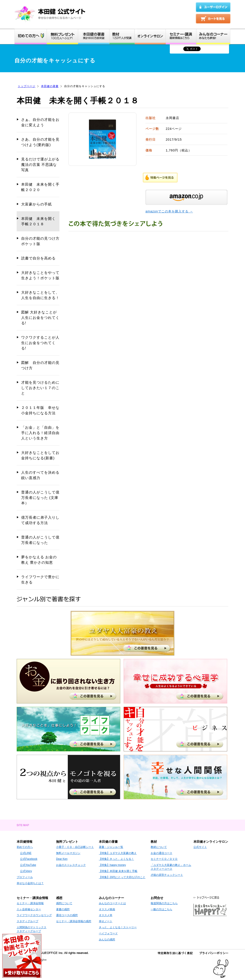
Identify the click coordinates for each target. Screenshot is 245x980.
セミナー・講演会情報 (30, 903)
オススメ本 (106, 915)
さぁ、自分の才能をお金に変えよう (40, 122)
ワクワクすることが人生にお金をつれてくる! (40, 343)
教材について (159, 847)
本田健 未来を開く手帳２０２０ (40, 187)
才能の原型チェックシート (167, 875)
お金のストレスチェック (71, 865)
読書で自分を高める (38, 258)
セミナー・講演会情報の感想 (74, 921)
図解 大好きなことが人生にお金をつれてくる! (40, 318)
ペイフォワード (108, 933)
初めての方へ (25, 847)
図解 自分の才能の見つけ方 (40, 365)
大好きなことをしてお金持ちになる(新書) (40, 455)
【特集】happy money (112, 865)
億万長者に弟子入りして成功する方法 (40, 520)
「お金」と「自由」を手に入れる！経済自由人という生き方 (40, 433)
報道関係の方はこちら (164, 903)
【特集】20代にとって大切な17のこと (122, 877)
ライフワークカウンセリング (34, 915)
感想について (64, 903)
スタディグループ (27, 921)
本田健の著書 (50, 86)
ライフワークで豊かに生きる (40, 580)
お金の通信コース (161, 853)
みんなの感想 (107, 939)
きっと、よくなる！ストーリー (118, 927)
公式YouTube (28, 865)
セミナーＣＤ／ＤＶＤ (164, 859)
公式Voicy (26, 871)
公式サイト (200, 847)
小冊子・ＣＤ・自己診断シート (75, 847)
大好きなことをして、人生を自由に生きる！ (40, 295)
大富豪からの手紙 (36, 204)
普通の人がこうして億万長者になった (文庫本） (40, 498)
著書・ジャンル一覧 (111, 847)
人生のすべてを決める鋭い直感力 (40, 475)
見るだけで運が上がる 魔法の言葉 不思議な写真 (40, 165)
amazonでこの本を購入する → (169, 211)
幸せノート (106, 921)
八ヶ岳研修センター (29, 909)
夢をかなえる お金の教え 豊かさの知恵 (39, 560)
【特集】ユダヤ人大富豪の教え (118, 853)
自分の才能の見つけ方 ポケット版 (40, 241)
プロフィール (25, 877)
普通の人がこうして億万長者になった (40, 540)
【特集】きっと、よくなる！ (116, 859)
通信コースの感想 (67, 915)
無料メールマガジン (68, 853)
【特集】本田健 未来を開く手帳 (118, 871)
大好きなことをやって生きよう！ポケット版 (40, 275)
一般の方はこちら (161, 909)
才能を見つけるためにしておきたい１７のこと (40, 388)
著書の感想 (63, 909)
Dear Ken (62, 859)
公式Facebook (29, 859)
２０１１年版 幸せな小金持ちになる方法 (40, 410)
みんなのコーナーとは (112, 903)
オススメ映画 (107, 909)
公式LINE (26, 853)
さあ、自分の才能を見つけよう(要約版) (40, 142)
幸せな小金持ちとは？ (30, 883)
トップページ (27, 86)
